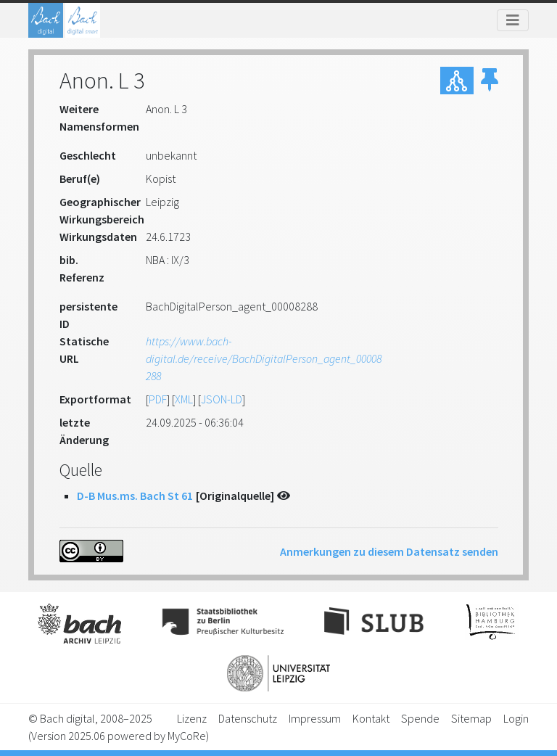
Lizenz (192, 718)
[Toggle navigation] (513, 20)
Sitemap (471, 718)
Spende (420, 718)
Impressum (315, 718)
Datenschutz (248, 718)
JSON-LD (222, 399)
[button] (490, 81)
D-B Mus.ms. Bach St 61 (135, 496)
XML (184, 399)
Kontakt (371, 718)
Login (516, 718)
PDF (158, 399)
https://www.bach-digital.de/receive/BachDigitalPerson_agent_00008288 (264, 358)
